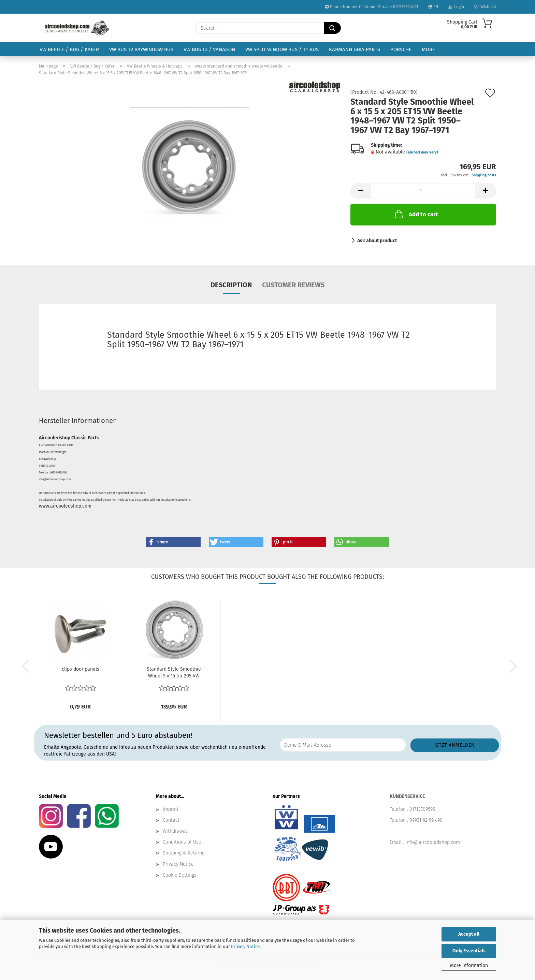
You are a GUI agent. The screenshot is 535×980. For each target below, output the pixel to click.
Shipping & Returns (184, 853)
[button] (361, 191)
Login (456, 7)
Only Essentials (469, 951)
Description (231, 285)
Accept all (469, 934)
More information (469, 966)
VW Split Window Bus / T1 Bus (282, 49)
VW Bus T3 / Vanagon (209, 49)
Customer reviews (293, 285)
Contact (171, 820)
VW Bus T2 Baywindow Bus (141, 49)
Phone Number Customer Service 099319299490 (371, 7)
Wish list (485, 7)
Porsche (401, 49)
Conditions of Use (182, 842)
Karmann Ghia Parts (355, 49)
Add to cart (416, 214)
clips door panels (81, 669)
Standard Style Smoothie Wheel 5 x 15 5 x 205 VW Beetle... (174, 673)
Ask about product (377, 241)
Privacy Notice (245, 946)
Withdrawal (175, 831)
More (428, 49)
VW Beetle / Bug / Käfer (69, 49)
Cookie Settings (180, 875)
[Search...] (332, 28)
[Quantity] (423, 191)
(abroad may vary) (422, 152)
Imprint (171, 809)
